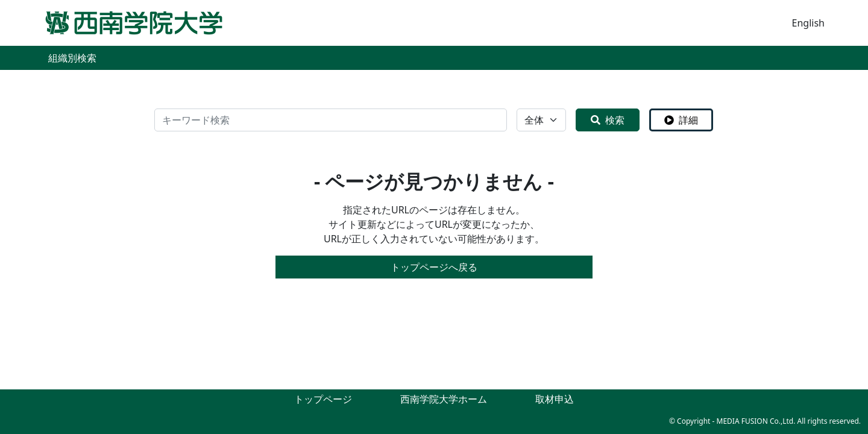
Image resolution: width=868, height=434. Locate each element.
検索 (608, 120)
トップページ (323, 399)
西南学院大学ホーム (444, 399)
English (808, 23)
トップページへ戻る (434, 267)
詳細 (681, 120)
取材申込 (555, 399)
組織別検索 (72, 58)
